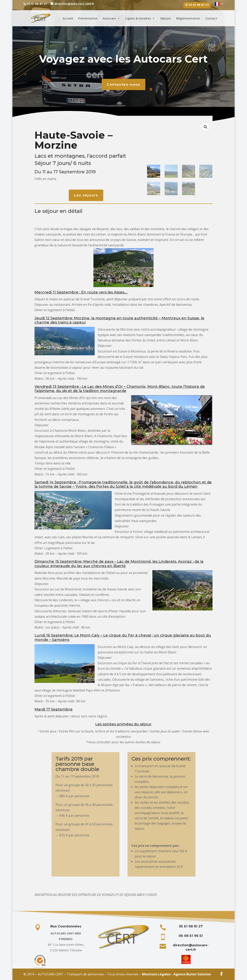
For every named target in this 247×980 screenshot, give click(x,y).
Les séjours (86, 195)
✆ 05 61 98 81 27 (197, 5)
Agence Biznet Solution (192, 974)
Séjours (166, 19)
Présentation (88, 19)
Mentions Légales (156, 974)
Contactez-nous (123, 85)
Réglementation (188, 19)
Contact (211, 19)
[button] (205, 127)
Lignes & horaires (138, 19)
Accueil (68, 19)
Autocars (109, 19)
